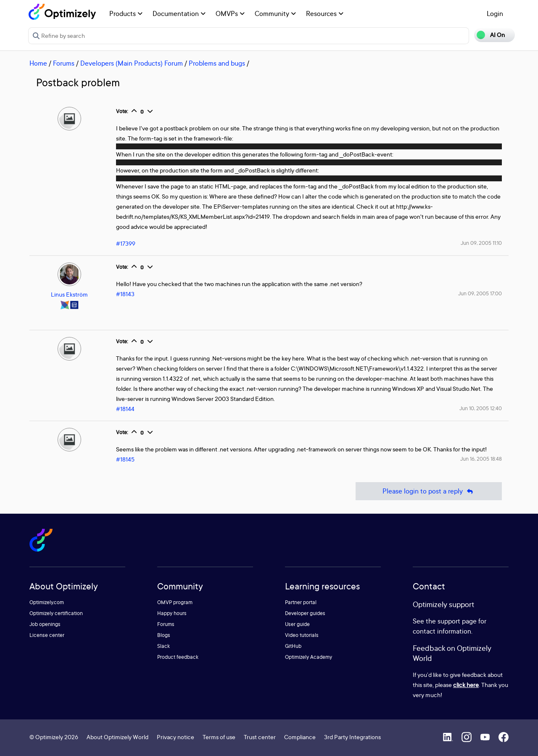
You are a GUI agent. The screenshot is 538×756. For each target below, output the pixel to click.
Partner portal (301, 602)
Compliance (300, 737)
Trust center (260, 737)
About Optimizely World (117, 737)
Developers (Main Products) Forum (132, 63)
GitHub (293, 646)
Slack (164, 646)
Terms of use (219, 737)
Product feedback (178, 657)
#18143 (125, 294)
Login (495, 13)
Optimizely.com (47, 602)
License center (47, 635)
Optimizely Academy (309, 657)
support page (457, 621)
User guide (297, 624)
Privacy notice (175, 737)
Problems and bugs (217, 63)
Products (126, 13)
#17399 (126, 243)
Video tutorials (302, 635)
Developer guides (305, 613)
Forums (64, 63)
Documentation (179, 13)
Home (38, 63)
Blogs (164, 635)
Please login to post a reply (429, 491)
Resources (325, 13)
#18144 (125, 409)
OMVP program (175, 602)
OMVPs (230, 13)
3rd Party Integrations (352, 737)
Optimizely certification (56, 613)
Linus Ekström (69, 294)
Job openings (45, 624)
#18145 (125, 459)
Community (275, 13)
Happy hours (172, 613)
